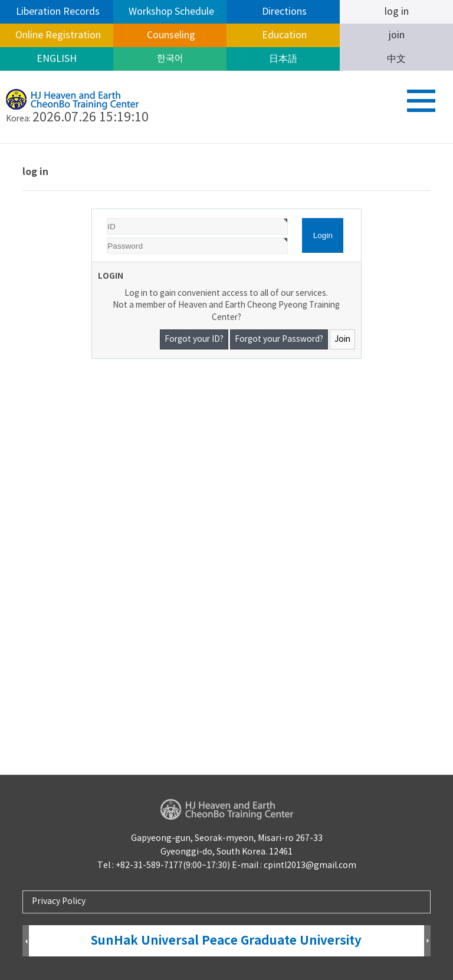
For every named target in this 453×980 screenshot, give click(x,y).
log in (397, 12)
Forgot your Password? (279, 339)
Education (283, 35)
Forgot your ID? (194, 339)
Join (342, 339)
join (397, 35)
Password (92, 209)
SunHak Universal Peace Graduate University (226, 941)
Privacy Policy (59, 902)
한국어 (170, 59)
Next (427, 941)
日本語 (283, 59)
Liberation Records (57, 12)
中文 (396, 59)
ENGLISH (57, 59)
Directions (283, 12)
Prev (26, 941)
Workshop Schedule (170, 12)
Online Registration (57, 35)
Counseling (170, 35)
